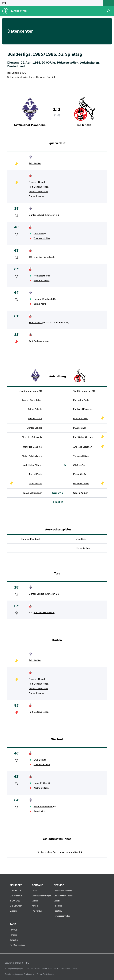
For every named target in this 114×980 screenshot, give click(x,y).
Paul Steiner (80, 428)
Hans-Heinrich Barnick (42, 77)
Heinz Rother (41, 276)
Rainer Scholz (35, 409)
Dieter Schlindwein (32, 456)
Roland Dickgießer (32, 400)
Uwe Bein (39, 234)
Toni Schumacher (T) (84, 391)
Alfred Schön (35, 419)
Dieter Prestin (36, 196)
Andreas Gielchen (38, 192)
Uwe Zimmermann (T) (30, 391)
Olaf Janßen (80, 465)
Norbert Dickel (37, 182)
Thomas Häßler (42, 238)
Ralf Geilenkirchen (39, 187)
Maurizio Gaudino (32, 447)
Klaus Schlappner (33, 493)
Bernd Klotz (40, 304)
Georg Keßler (81, 493)
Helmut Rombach (43, 299)
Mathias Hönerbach (44, 257)
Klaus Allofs (35, 323)
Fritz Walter (35, 163)
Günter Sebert (36, 215)
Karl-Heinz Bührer (32, 465)
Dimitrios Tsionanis (32, 437)
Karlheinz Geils (41, 280)
